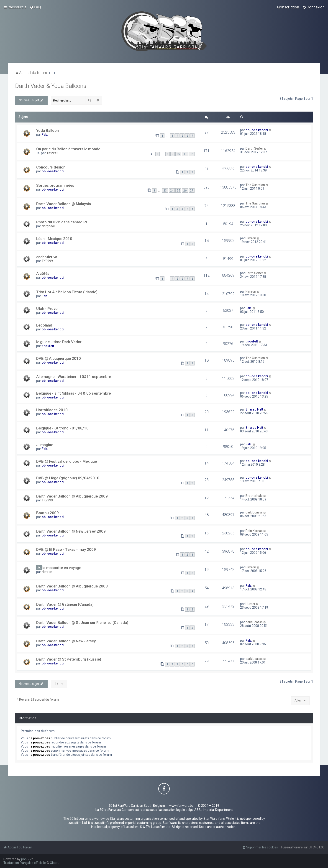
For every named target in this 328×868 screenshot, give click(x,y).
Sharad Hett (254, 409)
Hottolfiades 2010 (52, 410)
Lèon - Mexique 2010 (54, 239)
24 (172, 190)
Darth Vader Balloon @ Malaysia (64, 204)
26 (185, 190)
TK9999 (52, 153)
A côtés (43, 273)
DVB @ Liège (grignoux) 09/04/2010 (68, 478)
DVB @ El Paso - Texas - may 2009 (66, 549)
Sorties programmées (55, 185)
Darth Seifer (254, 148)
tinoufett (48, 346)
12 (192, 154)
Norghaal (48, 226)
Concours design (51, 167)
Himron (251, 238)
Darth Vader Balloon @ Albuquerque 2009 (72, 496)
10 (178, 154)
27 (192, 190)
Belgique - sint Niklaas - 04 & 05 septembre (73, 393)
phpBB (26, 859)
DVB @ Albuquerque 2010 (59, 358)
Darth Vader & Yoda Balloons (51, 86)
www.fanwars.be (181, 806)
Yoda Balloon (47, 130)
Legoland (44, 325)
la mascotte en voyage (62, 568)
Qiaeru (55, 863)
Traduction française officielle (25, 863)
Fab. (45, 135)
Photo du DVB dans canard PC (62, 222)
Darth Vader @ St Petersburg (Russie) (69, 659)
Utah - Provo (47, 309)
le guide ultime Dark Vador (59, 342)
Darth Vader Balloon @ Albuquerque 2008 (72, 586)
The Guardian (255, 185)
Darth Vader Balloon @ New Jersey (66, 641)
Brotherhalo (254, 496)
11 (185, 154)
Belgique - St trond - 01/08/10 (62, 428)
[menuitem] (35, 7)
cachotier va (47, 257)
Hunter (250, 604)
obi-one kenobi (257, 130)
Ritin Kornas (254, 531)
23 (165, 190)
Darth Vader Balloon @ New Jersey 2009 (71, 531)
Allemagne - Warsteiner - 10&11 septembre (74, 377)
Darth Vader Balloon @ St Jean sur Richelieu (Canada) (82, 623)
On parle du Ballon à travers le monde (68, 149)
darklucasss (254, 512)
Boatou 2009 (47, 513)
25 (178, 190)
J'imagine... (46, 445)
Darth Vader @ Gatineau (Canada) (65, 604)
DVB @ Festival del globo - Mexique (67, 461)
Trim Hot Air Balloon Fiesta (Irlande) (67, 292)
